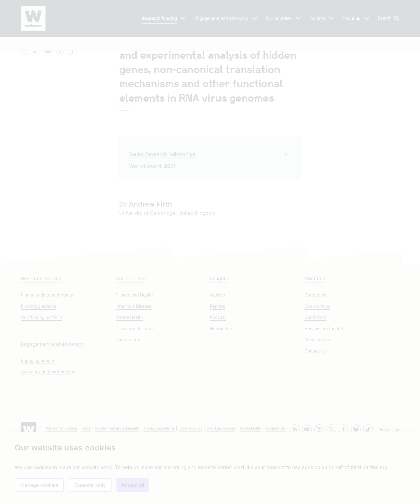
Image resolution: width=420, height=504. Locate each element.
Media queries (318, 399)
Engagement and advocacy (53, 404)
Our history (315, 377)
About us (315, 338)
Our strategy (128, 399)
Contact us (315, 411)
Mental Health (129, 377)
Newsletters (222, 388)
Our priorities (131, 338)
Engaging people (38, 420)
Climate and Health (134, 355)
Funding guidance (39, 366)
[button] (388, 18)
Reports (218, 366)
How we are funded (324, 388)
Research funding (41, 338)
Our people (315, 355)
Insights (219, 338)
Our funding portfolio (42, 377)
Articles (217, 355)
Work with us (317, 366)
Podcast (218, 377)
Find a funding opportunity (47, 355)
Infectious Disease (134, 366)
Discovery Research (135, 388)
